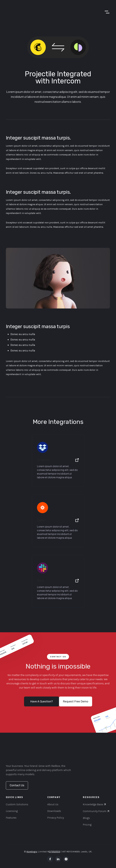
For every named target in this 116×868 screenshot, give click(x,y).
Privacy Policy (56, 818)
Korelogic (32, 852)
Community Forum (95, 811)
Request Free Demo (76, 701)
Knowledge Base (93, 804)
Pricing (87, 825)
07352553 (54, 852)
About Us (53, 804)
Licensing (12, 811)
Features (11, 818)
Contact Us (17, 785)
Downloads (54, 811)
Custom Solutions (17, 804)
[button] (106, 12)
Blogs (86, 818)
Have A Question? (42, 701)
